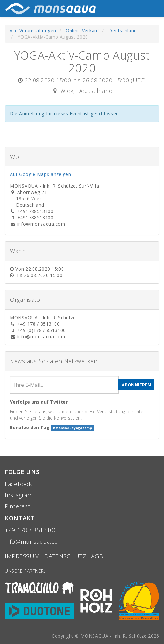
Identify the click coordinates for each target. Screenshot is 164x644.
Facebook (18, 484)
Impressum (22, 556)
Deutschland (123, 30)
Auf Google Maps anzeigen (41, 174)
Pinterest (17, 506)
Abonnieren (136, 385)
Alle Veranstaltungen (33, 30)
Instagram (19, 495)
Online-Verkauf (82, 30)
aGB (98, 556)
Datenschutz (65, 556)
